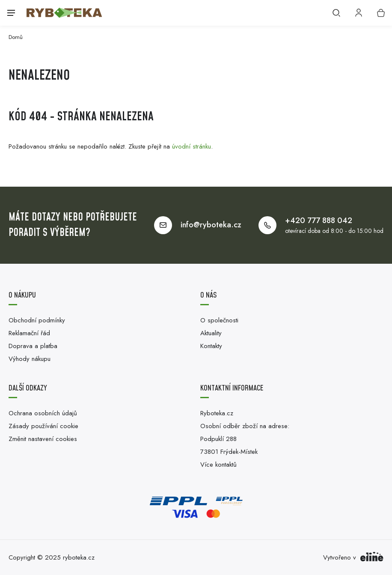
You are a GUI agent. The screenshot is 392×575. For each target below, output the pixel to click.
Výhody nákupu (30, 359)
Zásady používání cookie (43, 426)
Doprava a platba (33, 346)
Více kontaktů (218, 465)
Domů (16, 37)
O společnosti (219, 320)
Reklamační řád (29, 333)
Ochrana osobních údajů (43, 413)
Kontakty (211, 346)
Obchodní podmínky (37, 320)
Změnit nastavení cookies (43, 439)
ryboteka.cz (79, 557)
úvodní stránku (192, 146)
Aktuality (211, 333)
